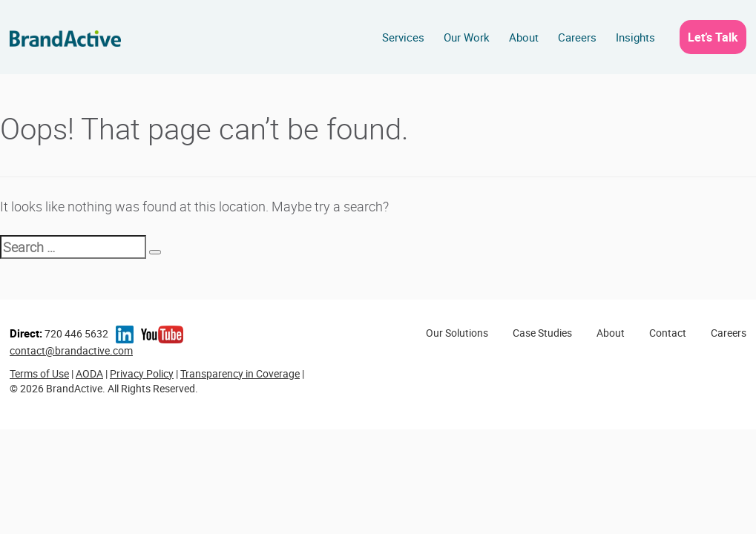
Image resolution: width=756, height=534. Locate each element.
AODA (89, 373)
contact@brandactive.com (71, 350)
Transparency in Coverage (240, 373)
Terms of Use (39, 373)
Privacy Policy (142, 373)
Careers (577, 37)
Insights (635, 37)
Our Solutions (457, 333)
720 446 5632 (59, 333)
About (524, 37)
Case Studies (542, 333)
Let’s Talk (713, 37)
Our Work (467, 37)
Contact (668, 333)
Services (403, 37)
